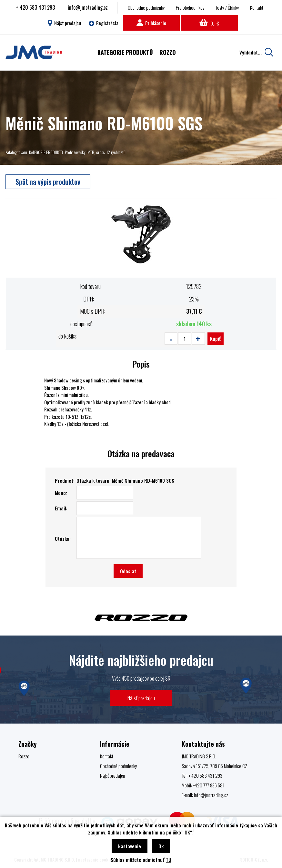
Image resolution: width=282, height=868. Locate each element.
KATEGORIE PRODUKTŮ (46, 152)
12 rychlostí (116, 152)
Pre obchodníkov (190, 7)
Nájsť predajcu (141, 698)
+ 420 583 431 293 (35, 7)
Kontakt (257, 7)
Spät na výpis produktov (48, 182)
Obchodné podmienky (146, 7)
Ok (161, 846)
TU (169, 860)
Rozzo (24, 756)
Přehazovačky (75, 152)
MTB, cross (96, 152)
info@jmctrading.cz (88, 7)
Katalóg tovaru (16, 152)
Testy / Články (227, 7)
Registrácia (104, 23)
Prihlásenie (151, 23)
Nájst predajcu (64, 23)
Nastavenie (130, 846)
